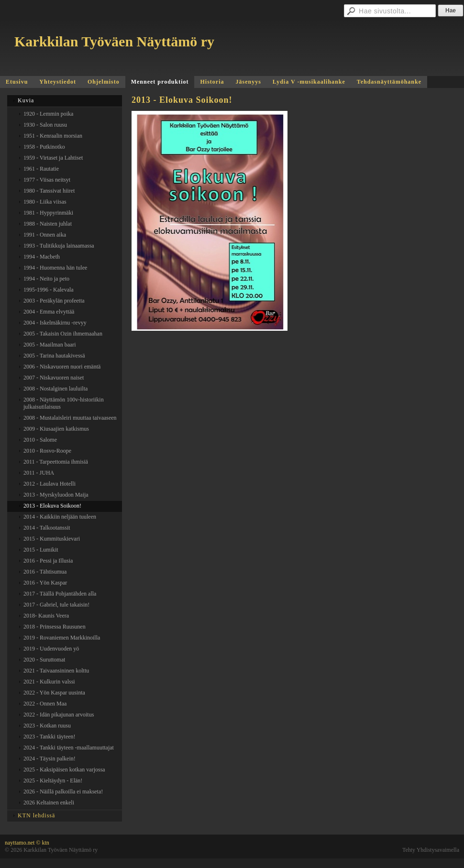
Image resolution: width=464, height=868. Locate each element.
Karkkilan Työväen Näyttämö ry (114, 41)
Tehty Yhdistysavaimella (431, 850)
